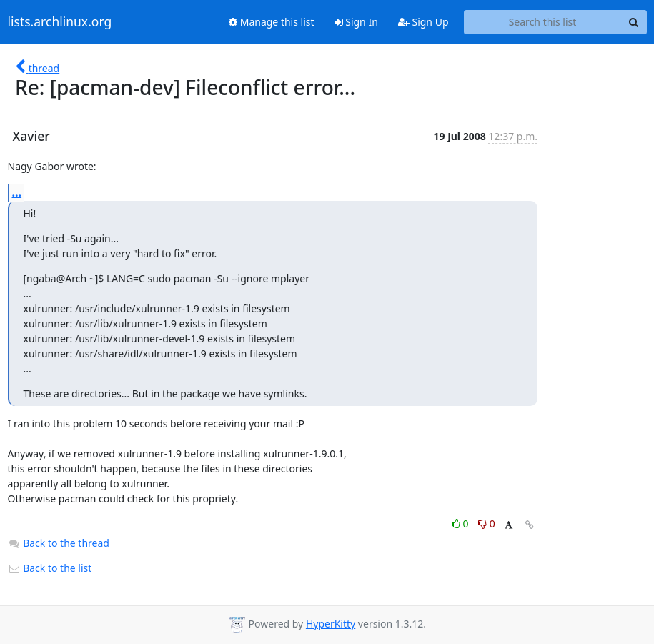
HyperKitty (331, 624)
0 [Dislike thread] (487, 524)
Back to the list (50, 568)
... (17, 192)
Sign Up (423, 22)
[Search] (634, 22)
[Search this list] (543, 22)
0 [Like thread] (461, 524)
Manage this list (272, 22)
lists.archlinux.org (60, 22)
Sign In (356, 22)
